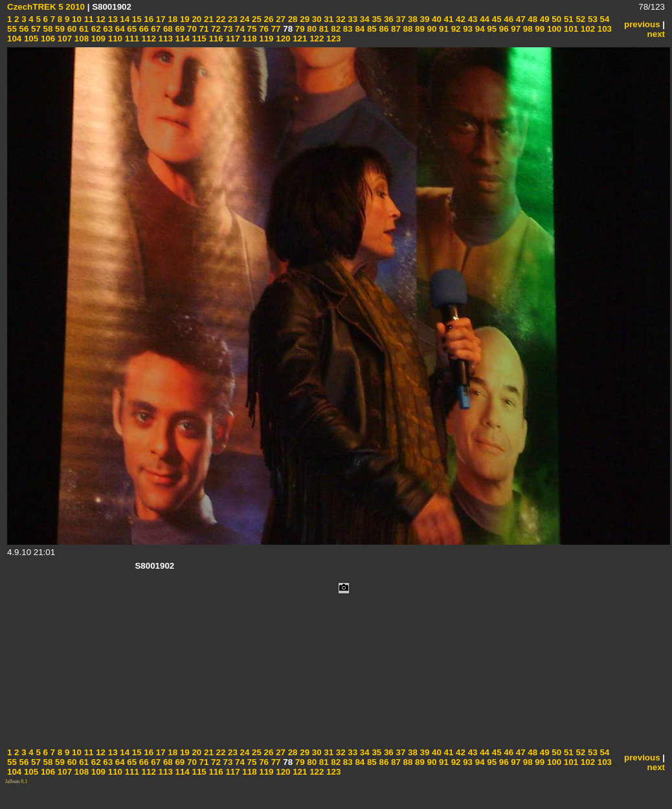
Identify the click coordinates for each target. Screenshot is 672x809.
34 (364, 19)
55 (12, 29)
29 (304, 19)
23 (231, 19)
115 (198, 39)
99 (539, 29)
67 (155, 29)
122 (315, 39)
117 (232, 39)
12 (99, 19)
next (656, 34)
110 (114, 39)
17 (160, 19)
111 (131, 39)
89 (419, 29)
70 (191, 29)
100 (553, 29)
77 (275, 29)
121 (299, 39)
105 (30, 39)
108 (80, 39)
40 (435, 19)
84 (359, 29)
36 (387, 19)
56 (23, 29)
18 (172, 19)
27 (279, 19)
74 (239, 29)
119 (265, 39)
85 (371, 29)
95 (491, 29)
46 (508, 19)
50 (556, 19)
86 (383, 29)
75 (251, 29)
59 (59, 29)
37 (400, 19)
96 (503, 29)
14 (124, 19)
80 (311, 29)
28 (292, 19)
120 (282, 39)
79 (299, 29)
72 (215, 29)
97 (515, 29)
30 (316, 19)
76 (263, 29)
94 (479, 29)
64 (119, 29)
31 (328, 19)
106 (47, 39)
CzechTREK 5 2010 (46, 7)
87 (395, 29)
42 (459, 19)
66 (143, 29)
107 (63, 39)
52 (580, 19)
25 (255, 19)
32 (340, 19)
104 (14, 39)
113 (164, 39)
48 (532, 19)
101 (570, 29)
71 (203, 29)
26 (268, 19)
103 (603, 29)
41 (448, 19)
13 (112, 19)
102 (587, 29)
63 (107, 29)
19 (184, 19)
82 (335, 29)
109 (97, 39)
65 (131, 29)
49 (543, 19)
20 (196, 19)
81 (323, 29)
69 (179, 29)
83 (347, 29)
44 (483, 19)
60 (71, 29)
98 (527, 29)
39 (424, 19)
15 (136, 19)
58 (47, 29)
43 (472, 19)
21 (207, 19)
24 (244, 19)
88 (407, 29)
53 (591, 19)
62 (95, 29)
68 (167, 29)
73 (227, 29)
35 (376, 19)
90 (431, 29)
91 (442, 29)
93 (466, 29)
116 (215, 39)
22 (220, 19)
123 (332, 39)
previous (642, 24)
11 (88, 19)
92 (455, 29)
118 (249, 39)
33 (352, 19)
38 (411, 19)
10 (75, 19)
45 (496, 19)
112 (148, 39)
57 (35, 29)
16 (148, 19)
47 (520, 19)
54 (604, 19)
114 (181, 39)
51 (567, 19)
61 (83, 29)
